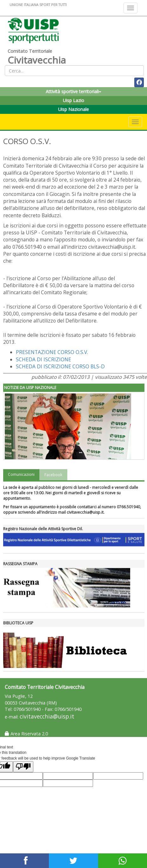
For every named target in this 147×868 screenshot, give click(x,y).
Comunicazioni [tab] (21, 474)
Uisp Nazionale (73, 109)
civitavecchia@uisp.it (47, 716)
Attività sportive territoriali (73, 91)
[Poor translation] (23, 767)
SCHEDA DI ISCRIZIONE (43, 359)
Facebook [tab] (53, 475)
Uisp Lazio (73, 100)
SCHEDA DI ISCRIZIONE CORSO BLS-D (60, 366)
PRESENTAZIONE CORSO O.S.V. (52, 352)
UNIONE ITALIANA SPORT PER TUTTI (38, 5)
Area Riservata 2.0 (26, 734)
